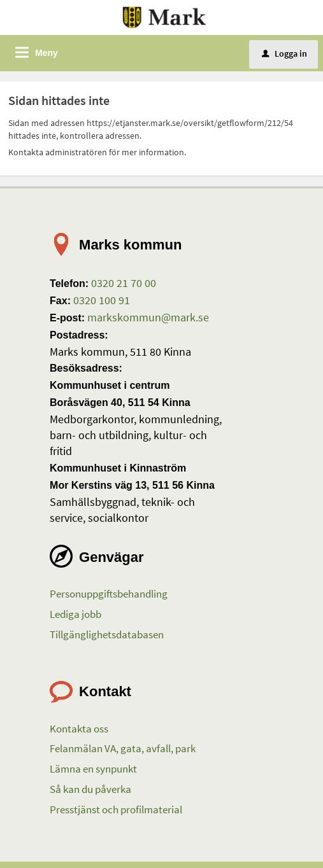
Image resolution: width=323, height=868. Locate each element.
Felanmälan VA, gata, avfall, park (123, 748)
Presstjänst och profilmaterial (116, 809)
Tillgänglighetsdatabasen (107, 634)
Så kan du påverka (90, 789)
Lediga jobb (75, 614)
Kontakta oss (79, 729)
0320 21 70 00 (122, 283)
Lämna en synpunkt (93, 769)
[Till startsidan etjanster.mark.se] (164, 17)
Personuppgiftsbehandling (109, 594)
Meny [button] (47, 53)
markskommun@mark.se (147, 317)
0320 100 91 (100, 300)
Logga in (284, 53)
